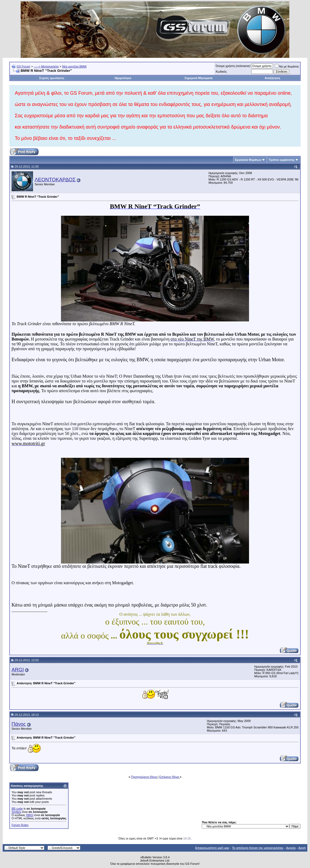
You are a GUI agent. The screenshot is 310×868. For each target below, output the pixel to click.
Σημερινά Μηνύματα (199, 78)
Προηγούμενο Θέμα (144, 777)
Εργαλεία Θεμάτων (248, 160)
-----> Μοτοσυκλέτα (46, 66)
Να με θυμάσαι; (287, 66)
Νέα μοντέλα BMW (74, 66)
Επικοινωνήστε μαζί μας (212, 848)
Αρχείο (291, 848)
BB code (17, 809)
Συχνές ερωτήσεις (52, 78)
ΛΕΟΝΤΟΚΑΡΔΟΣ (55, 180)
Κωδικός (221, 72)
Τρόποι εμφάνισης (282, 160)
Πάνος (19, 724)
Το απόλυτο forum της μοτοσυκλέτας (258, 848)
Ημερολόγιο (123, 78)
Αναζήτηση (272, 78)
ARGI (18, 670)
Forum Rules (20, 825)
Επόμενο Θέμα (170, 777)
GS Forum (24, 66)
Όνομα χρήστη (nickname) (233, 66)
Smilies (16, 812)
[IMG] (30, 815)
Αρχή (302, 848)
